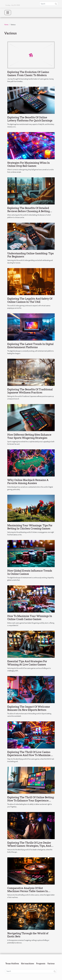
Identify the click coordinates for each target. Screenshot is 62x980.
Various (51, 964)
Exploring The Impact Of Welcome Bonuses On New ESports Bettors (29, 708)
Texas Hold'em (12, 964)
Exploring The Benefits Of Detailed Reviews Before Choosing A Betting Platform (28, 211)
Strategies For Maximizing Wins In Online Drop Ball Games (29, 164)
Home (6, 25)
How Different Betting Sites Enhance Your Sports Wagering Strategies (29, 436)
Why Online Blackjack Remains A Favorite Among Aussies (28, 482)
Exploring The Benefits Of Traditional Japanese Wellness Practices (30, 391)
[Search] (49, 4)
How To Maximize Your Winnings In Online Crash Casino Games (30, 618)
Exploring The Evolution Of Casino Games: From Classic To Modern (28, 74)
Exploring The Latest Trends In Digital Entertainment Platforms (30, 346)
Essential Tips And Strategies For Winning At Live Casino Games (27, 663)
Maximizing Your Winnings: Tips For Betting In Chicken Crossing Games (30, 527)
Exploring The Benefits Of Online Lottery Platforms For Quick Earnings (30, 119)
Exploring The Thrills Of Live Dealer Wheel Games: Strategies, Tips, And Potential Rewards (29, 846)
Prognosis (41, 964)
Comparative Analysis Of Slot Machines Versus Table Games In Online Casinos (28, 891)
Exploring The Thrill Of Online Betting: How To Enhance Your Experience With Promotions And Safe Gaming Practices (31, 802)
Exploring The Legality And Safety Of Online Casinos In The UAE (30, 300)
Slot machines (28, 964)
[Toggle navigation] (8, 13)
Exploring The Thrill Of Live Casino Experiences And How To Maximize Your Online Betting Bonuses (29, 755)
